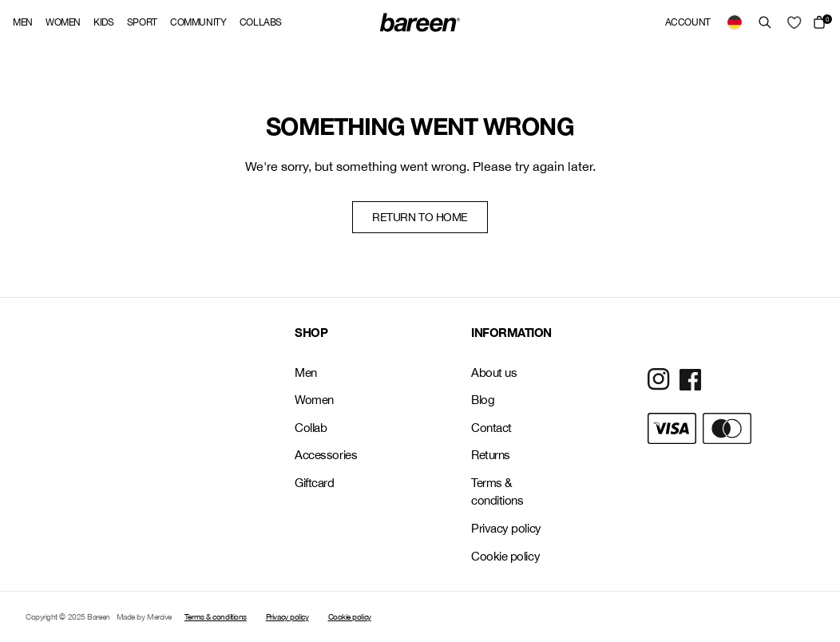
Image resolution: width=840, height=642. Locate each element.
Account (688, 22)
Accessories (326, 455)
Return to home (420, 217)
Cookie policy (505, 556)
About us (494, 373)
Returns (491, 455)
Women (63, 22)
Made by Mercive (144, 616)
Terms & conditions (497, 492)
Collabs (261, 22)
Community (198, 22)
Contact (491, 428)
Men (23, 22)
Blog (483, 400)
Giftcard (314, 483)
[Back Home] (420, 22)
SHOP (311, 332)
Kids (104, 22)
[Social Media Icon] (659, 379)
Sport (142, 22)
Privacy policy (506, 528)
